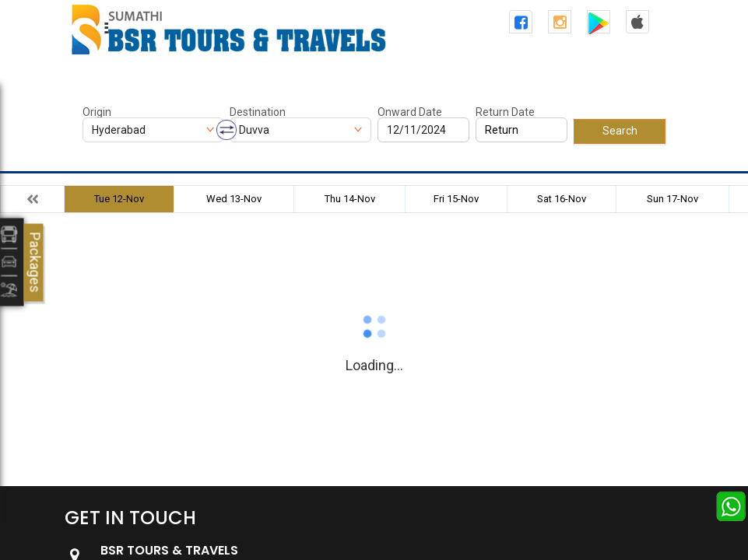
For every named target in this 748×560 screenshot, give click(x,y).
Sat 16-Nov (562, 199)
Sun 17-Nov (672, 199)
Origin (97, 112)
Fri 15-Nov (456, 199)
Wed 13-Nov (234, 199)
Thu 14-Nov (350, 199)
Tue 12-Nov (119, 199)
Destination (258, 112)
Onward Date (410, 112)
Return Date (505, 112)
